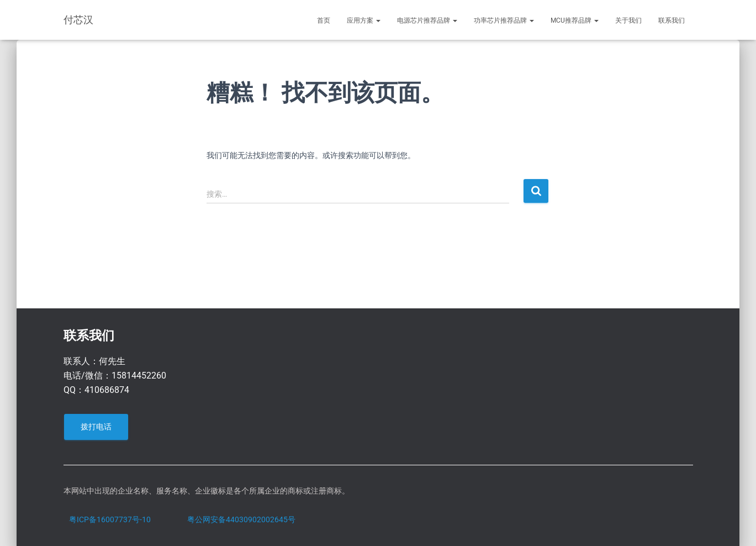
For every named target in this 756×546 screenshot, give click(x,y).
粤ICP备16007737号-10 (110, 519)
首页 (324, 20)
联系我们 (672, 20)
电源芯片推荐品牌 (427, 20)
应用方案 (364, 20)
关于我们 (628, 20)
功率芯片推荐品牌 (504, 20)
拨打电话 (96, 427)
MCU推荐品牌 (575, 20)
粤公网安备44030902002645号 (241, 519)
